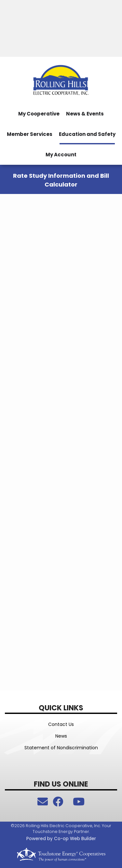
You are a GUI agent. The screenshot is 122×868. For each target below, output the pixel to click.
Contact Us (61, 724)
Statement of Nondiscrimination (61, 748)
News (61, 736)
